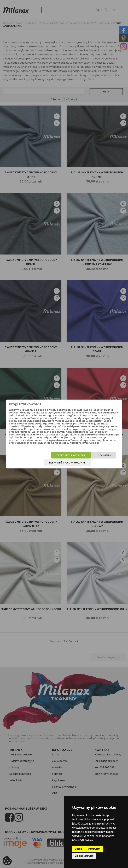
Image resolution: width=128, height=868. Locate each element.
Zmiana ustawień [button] (84, 856)
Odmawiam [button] (94, 849)
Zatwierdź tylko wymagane (67, 463)
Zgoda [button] (78, 849)
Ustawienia (104, 455)
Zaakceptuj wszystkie (71, 455)
